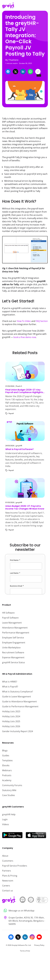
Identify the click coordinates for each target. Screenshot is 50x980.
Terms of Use (25, 951)
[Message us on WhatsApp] (25, 911)
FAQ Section (42, 321)
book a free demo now (25, 337)
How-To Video (24, 321)
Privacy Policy (39, 945)
